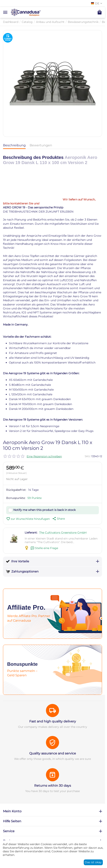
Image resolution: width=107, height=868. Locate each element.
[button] (58, 519)
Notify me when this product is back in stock (44, 510)
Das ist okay (93, 862)
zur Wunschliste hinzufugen (28, 519)
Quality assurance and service (53, 753)
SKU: (88, 456)
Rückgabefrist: (16, 490)
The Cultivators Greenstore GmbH (63, 533)
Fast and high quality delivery (53, 721)
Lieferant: (31, 533)
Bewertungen (41, 145)
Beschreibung (14, 145)
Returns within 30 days (53, 786)
